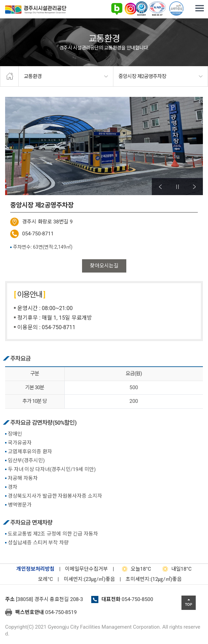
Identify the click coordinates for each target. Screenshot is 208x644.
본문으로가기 (15, 0)
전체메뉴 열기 (199, 9)
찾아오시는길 (104, 266)
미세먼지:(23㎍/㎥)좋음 (89, 579)
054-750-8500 (137, 599)
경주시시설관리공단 (36, 11)
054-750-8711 (38, 234)
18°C (135, 569)
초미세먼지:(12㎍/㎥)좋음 (154, 579)
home (9, 76)
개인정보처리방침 (35, 569)
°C (39, 579)
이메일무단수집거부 (86, 569)
